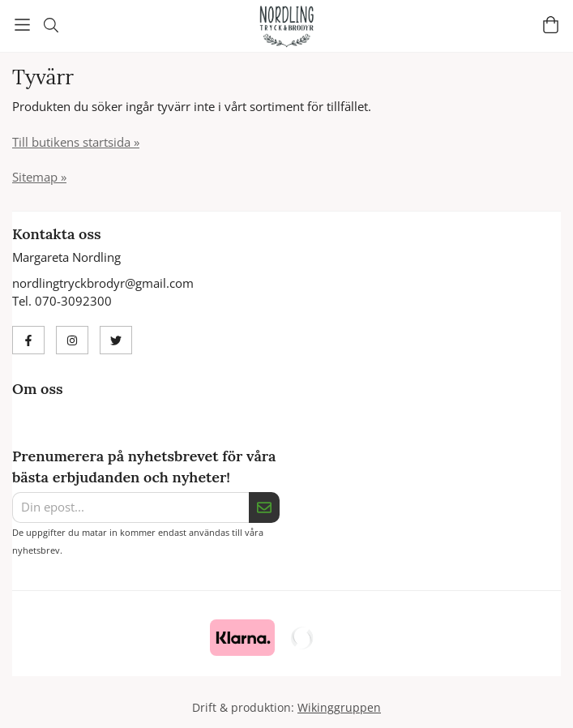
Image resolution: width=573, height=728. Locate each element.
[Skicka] (264, 507)
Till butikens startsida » (76, 142)
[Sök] (51, 25)
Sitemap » (39, 177)
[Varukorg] (551, 25)
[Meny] (22, 25)
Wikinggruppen (339, 708)
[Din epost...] (130, 507)
